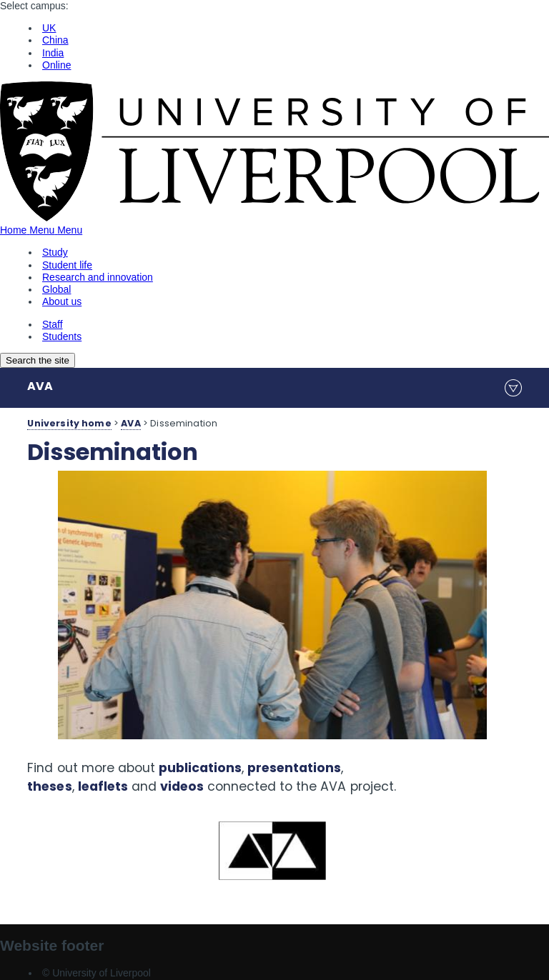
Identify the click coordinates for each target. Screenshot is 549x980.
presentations (294, 768)
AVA (40, 386)
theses (49, 786)
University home (69, 423)
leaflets (103, 786)
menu (513, 388)
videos (182, 786)
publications (200, 768)
